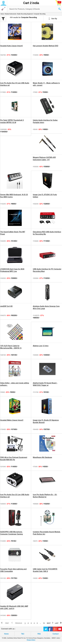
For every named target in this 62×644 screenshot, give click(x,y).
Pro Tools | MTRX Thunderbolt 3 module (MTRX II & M (12, 121)
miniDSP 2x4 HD (6, 306)
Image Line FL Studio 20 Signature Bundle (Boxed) (46, 421)
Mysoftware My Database (42, 457)
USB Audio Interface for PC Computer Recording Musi (47, 270)
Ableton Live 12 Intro (41, 346)
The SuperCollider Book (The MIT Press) (13, 233)
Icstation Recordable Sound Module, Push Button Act (47, 533)
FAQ (39, 634)
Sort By (53, 19)
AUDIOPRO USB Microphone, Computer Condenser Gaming (11, 533)
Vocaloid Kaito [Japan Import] (11, 46)
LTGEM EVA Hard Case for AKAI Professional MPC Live (12, 270)
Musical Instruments (11, 14)
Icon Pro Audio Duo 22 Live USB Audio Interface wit (15, 496)
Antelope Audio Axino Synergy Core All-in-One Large (46, 307)
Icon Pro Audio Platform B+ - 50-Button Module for (45, 496)
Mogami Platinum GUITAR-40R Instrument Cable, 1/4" (44, 159)
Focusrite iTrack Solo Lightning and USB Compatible (13, 570)
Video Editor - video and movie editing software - (15, 384)
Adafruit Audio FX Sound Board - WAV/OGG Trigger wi (45, 384)
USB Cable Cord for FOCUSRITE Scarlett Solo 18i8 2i (45, 570)
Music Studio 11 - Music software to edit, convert (46, 84)
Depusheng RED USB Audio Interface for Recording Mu (47, 233)
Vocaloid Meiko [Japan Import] (12, 420)
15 (44, 623)
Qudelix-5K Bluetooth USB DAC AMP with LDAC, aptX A (14, 607)
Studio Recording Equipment (25, 14)
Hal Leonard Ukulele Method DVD (46, 46)
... (40, 623)
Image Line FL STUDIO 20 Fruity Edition (45, 196)
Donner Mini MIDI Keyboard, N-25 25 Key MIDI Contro (14, 196)
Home (2, 14)
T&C (23, 634)
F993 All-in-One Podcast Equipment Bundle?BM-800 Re (14, 459)
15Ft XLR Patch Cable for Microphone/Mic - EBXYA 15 (11, 347)
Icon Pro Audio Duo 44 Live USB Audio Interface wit (15, 84)
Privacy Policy (31, 640)
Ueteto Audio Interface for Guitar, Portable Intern (45, 121)
